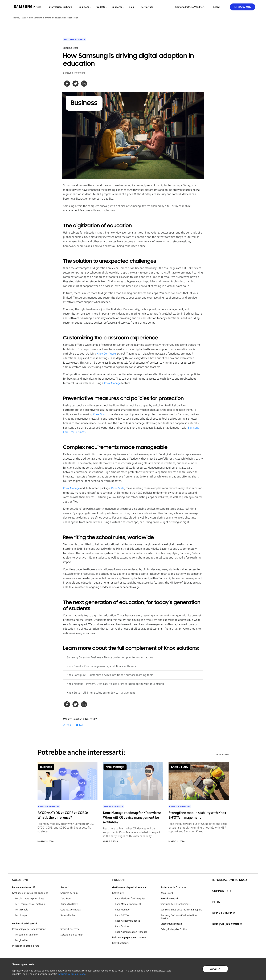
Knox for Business (74, 39)
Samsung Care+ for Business (175, 904)
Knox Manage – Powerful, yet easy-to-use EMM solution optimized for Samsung (115, 684)
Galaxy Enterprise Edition (174, 929)
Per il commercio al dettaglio (30, 904)
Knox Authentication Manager (131, 932)
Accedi (217, 7)
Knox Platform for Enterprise (130, 899)
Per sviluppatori (226, 924)
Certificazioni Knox (71, 910)
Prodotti (119, 880)
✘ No (79, 725)
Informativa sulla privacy (71, 974)
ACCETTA (215, 969)
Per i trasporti (22, 915)
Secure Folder (68, 915)
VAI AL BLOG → (222, 754)
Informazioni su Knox (60, 7)
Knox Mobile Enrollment (128, 904)
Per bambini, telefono (26, 935)
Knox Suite (118, 488)
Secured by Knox (69, 893)
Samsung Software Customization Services (179, 917)
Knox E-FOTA (122, 915)
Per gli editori (22, 940)
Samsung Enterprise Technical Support (181, 910)
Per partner (147, 7)
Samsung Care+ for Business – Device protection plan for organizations (110, 657)
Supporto (220, 891)
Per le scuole (22, 910)
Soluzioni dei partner (72, 935)
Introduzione (242, 7)
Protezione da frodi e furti (26, 946)
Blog (131, 7)
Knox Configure (106, 354)
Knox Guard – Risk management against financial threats (101, 666)
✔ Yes (67, 725)
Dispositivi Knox (69, 904)
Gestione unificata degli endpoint (30, 893)
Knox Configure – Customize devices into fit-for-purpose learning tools (110, 675)
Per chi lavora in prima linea (30, 899)
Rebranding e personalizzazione (29, 929)
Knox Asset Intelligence (127, 921)
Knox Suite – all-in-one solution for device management (101, 693)
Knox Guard (100, 414)
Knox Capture (122, 926)
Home (16, 18)
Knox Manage (112, 383)
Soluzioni (20, 880)
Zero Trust (66, 899)
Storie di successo (70, 929)
